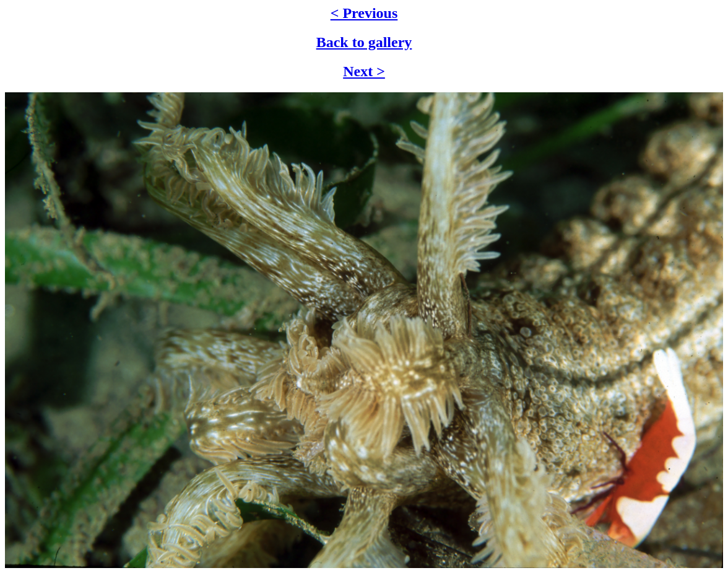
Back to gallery (364, 42)
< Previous (364, 13)
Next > (364, 71)
